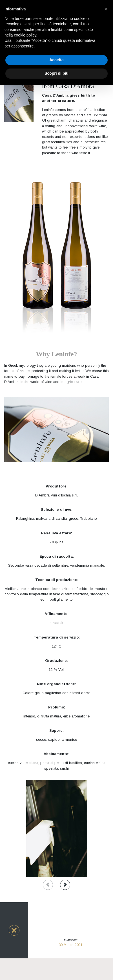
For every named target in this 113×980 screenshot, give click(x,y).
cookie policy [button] (25, 35)
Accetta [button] (56, 60)
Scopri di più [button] (56, 73)
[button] (14, 930)
